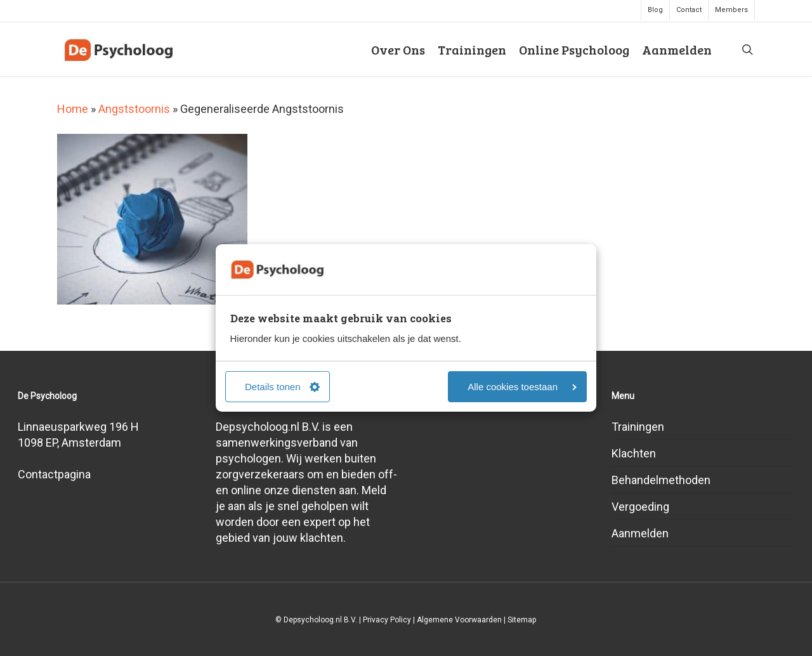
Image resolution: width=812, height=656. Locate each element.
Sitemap (522, 620)
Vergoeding (640, 507)
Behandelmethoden (661, 480)
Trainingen (638, 427)
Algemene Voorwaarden (459, 620)
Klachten (634, 453)
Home (73, 109)
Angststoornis (134, 109)
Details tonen (282, 387)
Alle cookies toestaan (522, 387)
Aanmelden (640, 533)
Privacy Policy (387, 620)
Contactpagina (54, 474)
